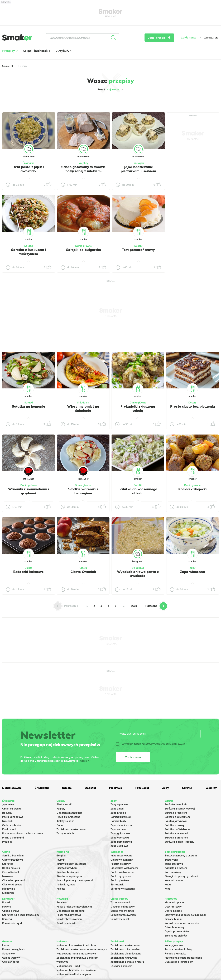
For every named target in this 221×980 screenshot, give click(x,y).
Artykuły (64, 51)
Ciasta (28, 568)
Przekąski (138, 163)
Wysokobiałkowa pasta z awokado (138, 574)
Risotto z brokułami (68, 872)
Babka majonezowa (122, 911)
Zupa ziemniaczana (122, 825)
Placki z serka (10, 829)
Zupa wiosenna (192, 572)
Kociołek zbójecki (192, 489)
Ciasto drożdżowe (13, 860)
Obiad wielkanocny (122, 860)
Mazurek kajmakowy (123, 907)
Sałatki (29, 246)
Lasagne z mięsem (121, 966)
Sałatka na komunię (28, 406)
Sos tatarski (117, 885)
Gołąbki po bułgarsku (83, 250)
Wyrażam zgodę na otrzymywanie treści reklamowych (150, 744)
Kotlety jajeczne (174, 945)
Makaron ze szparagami (71, 911)
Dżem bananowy (175, 927)
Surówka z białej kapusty (179, 842)
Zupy (193, 568)
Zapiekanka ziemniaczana (126, 954)
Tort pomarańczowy (138, 250)
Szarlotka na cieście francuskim (21, 915)
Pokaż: (111, 90)
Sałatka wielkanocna (123, 889)
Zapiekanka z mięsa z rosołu (127, 962)
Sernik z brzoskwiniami (70, 919)
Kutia (168, 885)
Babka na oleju (11, 868)
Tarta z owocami (120, 903)
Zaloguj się (211, 38)
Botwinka (62, 903)
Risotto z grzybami (67, 868)
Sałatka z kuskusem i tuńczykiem (29, 252)
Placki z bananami (13, 838)
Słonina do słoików (176, 936)
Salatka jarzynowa (176, 821)
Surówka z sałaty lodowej (180, 809)
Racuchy (7, 813)
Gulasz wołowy (11, 958)
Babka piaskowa (120, 880)
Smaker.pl (8, 66)
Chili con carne (11, 962)
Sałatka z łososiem (176, 813)
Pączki (6, 903)
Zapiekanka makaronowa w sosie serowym (82, 949)
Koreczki (7, 919)
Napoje (67, 788)
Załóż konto (189, 38)
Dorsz (60, 825)
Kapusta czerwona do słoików (182, 923)
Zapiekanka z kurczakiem (125, 949)
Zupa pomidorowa (121, 842)
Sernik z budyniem (13, 856)
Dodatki (90, 788)
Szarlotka (8, 864)
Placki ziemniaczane (68, 817)
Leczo (6, 945)
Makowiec (8, 876)
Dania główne (83, 246)
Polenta (61, 889)
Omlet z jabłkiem (12, 825)
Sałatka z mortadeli (176, 833)
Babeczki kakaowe (28, 572)
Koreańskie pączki (13, 923)
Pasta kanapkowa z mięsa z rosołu (23, 833)
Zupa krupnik (118, 813)
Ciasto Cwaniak (83, 572)
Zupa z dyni (117, 809)
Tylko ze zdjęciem (21, 101)
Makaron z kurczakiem (69, 813)
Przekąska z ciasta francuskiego (183, 958)
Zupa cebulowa (119, 846)
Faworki (7, 907)
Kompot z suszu (174, 880)
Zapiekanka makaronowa (71, 829)
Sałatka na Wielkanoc (178, 829)
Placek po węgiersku (14, 949)
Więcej (83, 761)
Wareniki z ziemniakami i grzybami (29, 491)
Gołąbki (61, 856)
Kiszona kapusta (174, 903)
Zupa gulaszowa (120, 833)
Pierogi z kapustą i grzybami (181, 876)
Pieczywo (116, 788)
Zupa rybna (171, 860)
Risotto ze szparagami (69, 876)
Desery (138, 246)
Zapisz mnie (133, 757)
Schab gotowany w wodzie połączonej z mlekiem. (83, 169)
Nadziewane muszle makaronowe (76, 954)
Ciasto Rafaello (11, 872)
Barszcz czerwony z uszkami (181, 856)
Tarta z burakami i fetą (178, 949)
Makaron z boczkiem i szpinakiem (76, 970)
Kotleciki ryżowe (66, 885)
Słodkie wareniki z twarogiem (83, 491)
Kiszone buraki (173, 919)
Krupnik (61, 860)
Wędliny (84, 163)
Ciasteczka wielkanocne (124, 868)
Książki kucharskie (37, 51)
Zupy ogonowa (119, 805)
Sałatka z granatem (176, 838)
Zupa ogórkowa (120, 838)
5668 (134, 606)
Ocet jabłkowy (173, 907)
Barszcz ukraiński (121, 817)
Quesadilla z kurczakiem (179, 962)
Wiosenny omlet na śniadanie (83, 408)
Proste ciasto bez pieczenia (193, 406)
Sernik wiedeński (66, 923)
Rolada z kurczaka (176, 954)
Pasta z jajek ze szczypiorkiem (74, 907)
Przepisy (9, 51)
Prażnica (7, 842)
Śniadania (29, 163)
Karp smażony (173, 872)
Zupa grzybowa (174, 864)
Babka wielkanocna (122, 872)
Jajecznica (8, 805)
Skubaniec (8, 893)
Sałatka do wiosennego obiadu (138, 491)
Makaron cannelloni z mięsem (74, 974)
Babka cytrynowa (121, 876)
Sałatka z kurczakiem (177, 817)
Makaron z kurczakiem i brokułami (76, 945)
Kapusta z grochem (176, 868)
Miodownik (9, 889)
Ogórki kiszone (173, 911)
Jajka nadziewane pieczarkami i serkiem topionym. (138, 171)
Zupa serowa (118, 829)
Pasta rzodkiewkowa (69, 915)
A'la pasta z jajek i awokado (29, 169)
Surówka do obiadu (176, 805)
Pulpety (61, 809)
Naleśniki (8, 821)
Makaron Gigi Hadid (68, 966)
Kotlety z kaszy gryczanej (71, 864)
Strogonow (8, 954)
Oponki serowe (11, 911)
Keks (167, 889)
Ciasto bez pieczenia (14, 880)
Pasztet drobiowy (121, 864)
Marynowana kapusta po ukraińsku (185, 915)
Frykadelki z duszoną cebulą (138, 408)
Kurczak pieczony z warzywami (75, 880)
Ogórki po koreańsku (177, 932)
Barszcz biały (118, 821)
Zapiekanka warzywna (124, 958)
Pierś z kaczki (64, 805)
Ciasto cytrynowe (12, 885)
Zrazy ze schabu (66, 833)
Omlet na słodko (12, 809)
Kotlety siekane (65, 821)
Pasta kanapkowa (13, 817)
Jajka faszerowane (121, 856)
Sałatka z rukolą (174, 825)
